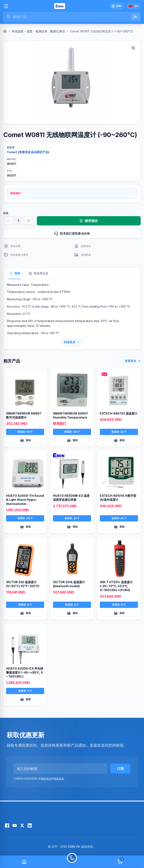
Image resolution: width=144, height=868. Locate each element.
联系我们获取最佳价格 (96, 234)
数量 (6, 213)
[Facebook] (7, 826)
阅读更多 (72, 342)
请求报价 (89, 221)
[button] (72, 82)
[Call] (72, 862)
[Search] (135, 17)
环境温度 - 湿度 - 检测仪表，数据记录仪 (38, 31)
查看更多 (133, 361)
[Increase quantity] (29, 221)
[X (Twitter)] (22, 826)
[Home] (5, 31)
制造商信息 (39, 273)
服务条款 (46, 779)
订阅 (120, 769)
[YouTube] (15, 826)
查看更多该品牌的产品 (34, 152)
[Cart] (120, 862)
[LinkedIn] (30, 826)
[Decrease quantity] (8, 221)
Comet (12, 152)
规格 (15, 273)
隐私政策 (59, 779)
